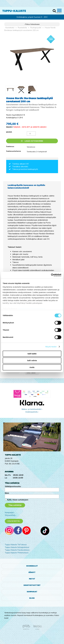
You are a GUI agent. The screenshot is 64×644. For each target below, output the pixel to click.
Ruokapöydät (36, 28)
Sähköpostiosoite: (13, 486)
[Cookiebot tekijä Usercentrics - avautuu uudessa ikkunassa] (51, 275)
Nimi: (7, 493)
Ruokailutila (22, 28)
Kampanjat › (10, 512)
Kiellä (32, 367)
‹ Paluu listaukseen (32, 24)
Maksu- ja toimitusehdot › (32, 409)
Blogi (32, 598)
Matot (32, 579)
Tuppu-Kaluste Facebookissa (17, 550)
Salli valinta (32, 360)
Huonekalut (10, 28)
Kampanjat (32, 592)
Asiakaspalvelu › (32, 412)
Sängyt (32, 572)
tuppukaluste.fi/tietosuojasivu (32, 308)
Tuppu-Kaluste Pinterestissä (17, 553)
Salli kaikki (32, 354)
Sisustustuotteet (32, 585)
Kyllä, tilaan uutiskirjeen (18, 500)
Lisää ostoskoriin (32, 141)
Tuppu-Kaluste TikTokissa (16, 545)
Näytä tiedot (51, 347)
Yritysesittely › (11, 515)
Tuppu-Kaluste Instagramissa (17, 547)
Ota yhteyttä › (14, 521)
